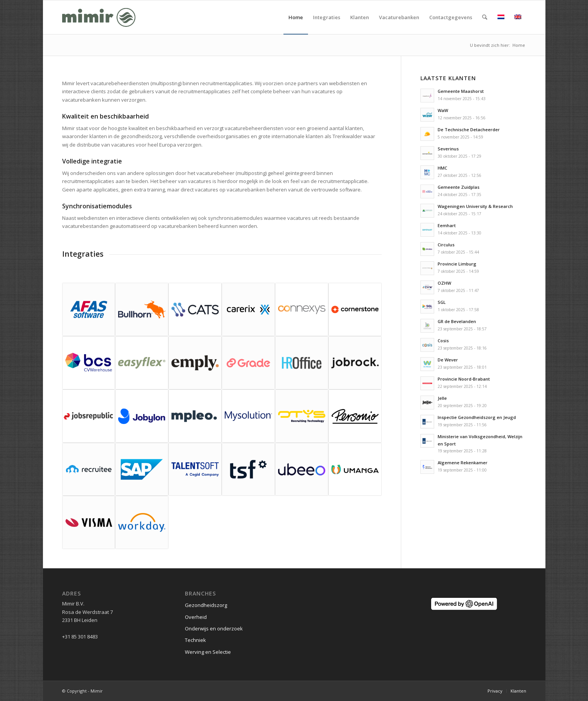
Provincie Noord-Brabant (464, 379)
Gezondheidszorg (206, 605)
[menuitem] (296, 17)
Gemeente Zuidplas (459, 187)
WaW (443, 110)
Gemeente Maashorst (461, 91)
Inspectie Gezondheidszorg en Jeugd (477, 417)
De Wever (448, 360)
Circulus (446, 245)
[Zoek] (485, 17)
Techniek (195, 640)
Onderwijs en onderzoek (214, 628)
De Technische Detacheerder (469, 129)
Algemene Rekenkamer (463, 463)
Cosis (443, 341)
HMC (442, 168)
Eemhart (447, 225)
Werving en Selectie (208, 652)
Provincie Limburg (457, 264)
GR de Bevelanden (457, 321)
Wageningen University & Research (475, 206)
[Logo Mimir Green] (99, 17)
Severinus (448, 149)
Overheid (196, 617)
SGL (442, 302)
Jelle (442, 398)
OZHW (444, 283)
